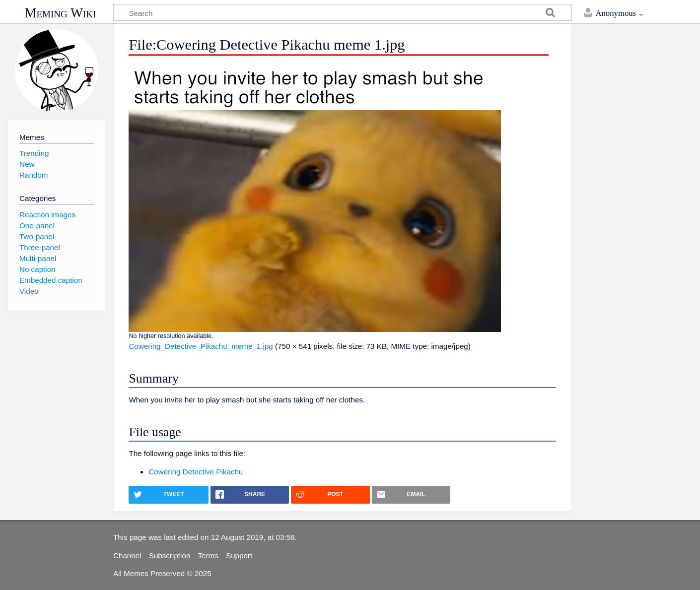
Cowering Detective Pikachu (196, 472)
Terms (208, 556)
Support (239, 556)
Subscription (170, 556)
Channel (127, 556)
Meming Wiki (61, 13)
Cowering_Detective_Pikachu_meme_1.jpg (201, 346)
